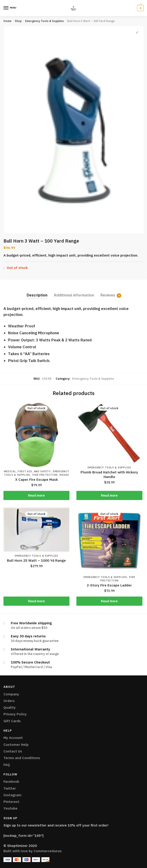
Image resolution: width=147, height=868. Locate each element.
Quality (10, 707)
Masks (64, 475)
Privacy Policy (15, 714)
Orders (9, 701)
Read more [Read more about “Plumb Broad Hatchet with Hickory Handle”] (109, 495)
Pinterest (11, 802)
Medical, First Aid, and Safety (27, 471)
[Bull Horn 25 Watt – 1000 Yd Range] (36, 530)
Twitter (10, 788)
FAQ (7, 765)
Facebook (11, 781)
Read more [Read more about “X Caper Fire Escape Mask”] (36, 495)
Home (7, 21)
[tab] (37, 292)
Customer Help (16, 745)
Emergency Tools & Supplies (45, 21)
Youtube (10, 808)
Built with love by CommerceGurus (33, 851)
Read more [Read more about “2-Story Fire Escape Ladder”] (109, 601)
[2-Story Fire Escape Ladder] (109, 540)
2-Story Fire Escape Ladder (109, 585)
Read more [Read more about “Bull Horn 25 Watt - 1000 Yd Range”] (36, 601)
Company (11, 694)
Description (37, 295)
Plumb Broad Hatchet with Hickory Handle (109, 474)
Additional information (74, 295)
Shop (18, 21)
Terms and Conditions (22, 758)
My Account (13, 738)
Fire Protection (45, 475)
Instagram (12, 795)
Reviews (108, 295)
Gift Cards (12, 721)
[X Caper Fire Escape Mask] (36, 435)
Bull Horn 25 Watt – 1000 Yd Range (36, 560)
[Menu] (6, 8)
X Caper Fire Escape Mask (36, 480)
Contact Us (13, 751)
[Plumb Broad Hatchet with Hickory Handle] (109, 433)
